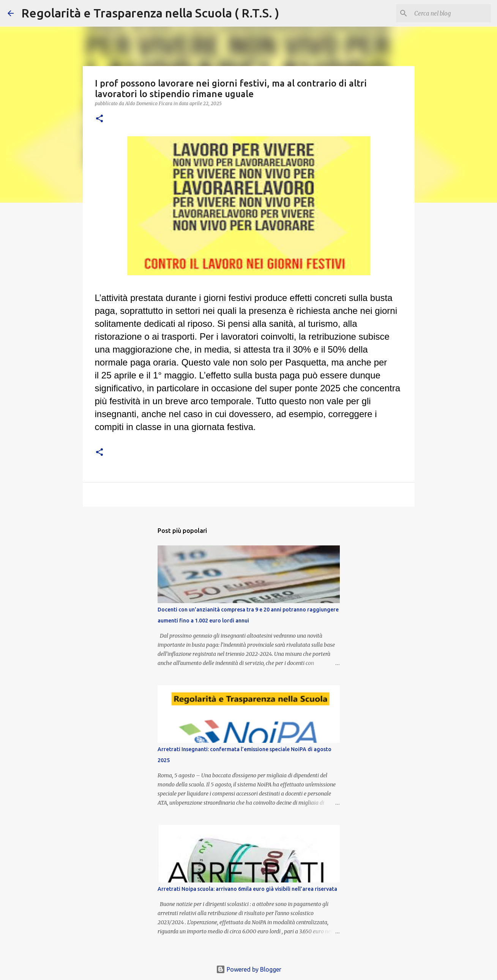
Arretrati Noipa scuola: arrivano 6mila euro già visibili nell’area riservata (247, 889)
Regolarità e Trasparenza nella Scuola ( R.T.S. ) (150, 13)
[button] (99, 119)
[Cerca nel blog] (451, 13)
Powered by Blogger (249, 969)
